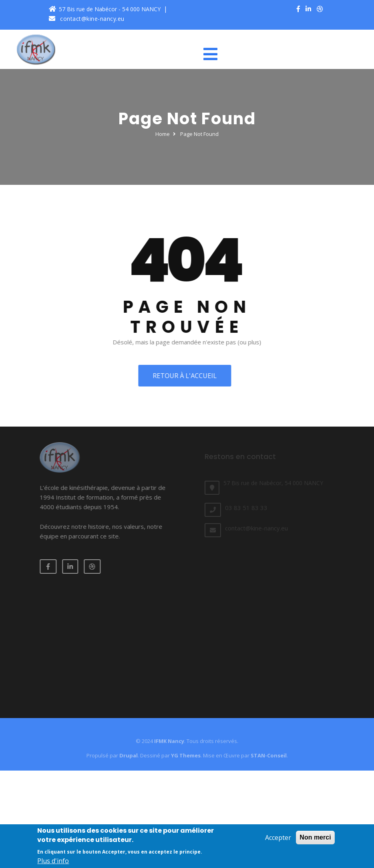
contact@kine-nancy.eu (87, 19)
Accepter (278, 840)
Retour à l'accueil (183, 376)
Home (163, 134)
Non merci (315, 839)
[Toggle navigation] (213, 54)
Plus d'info (53, 863)
